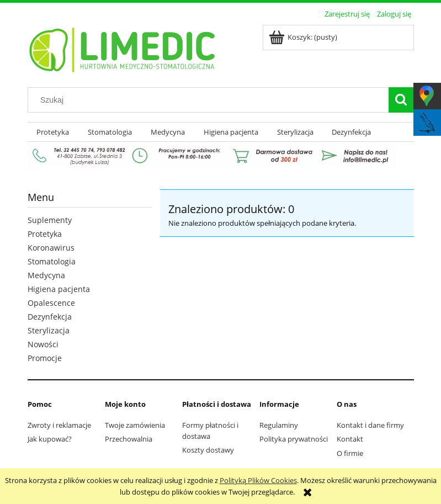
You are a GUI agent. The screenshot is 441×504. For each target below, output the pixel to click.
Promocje (45, 358)
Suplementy (50, 220)
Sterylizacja (49, 330)
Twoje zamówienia (135, 425)
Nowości (43, 344)
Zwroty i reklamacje (59, 425)
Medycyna (46, 275)
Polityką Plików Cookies (258, 480)
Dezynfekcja (50, 317)
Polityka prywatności (294, 439)
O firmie (350, 453)
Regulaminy (279, 425)
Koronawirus (51, 248)
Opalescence (51, 303)
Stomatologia (52, 261)
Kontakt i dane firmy (370, 425)
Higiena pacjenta (59, 289)
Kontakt (350, 439)
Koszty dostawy (208, 450)
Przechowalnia (129, 439)
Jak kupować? (50, 439)
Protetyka (45, 234)
